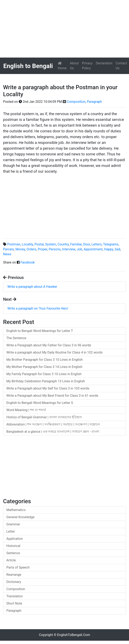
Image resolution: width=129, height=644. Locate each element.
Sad (117, 249)
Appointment (93, 249)
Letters (97, 244)
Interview (69, 249)
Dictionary (14, 582)
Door (87, 244)
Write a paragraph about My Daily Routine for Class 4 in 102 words (54, 352)
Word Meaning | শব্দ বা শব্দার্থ (26, 410)
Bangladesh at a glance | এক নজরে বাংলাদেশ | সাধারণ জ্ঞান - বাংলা (53, 432)
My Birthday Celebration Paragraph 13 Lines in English (46, 381)
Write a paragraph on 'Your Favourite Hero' (38, 308)
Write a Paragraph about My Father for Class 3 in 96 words (49, 345)
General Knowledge (20, 517)
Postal (39, 244)
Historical (13, 546)
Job (79, 249)
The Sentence (16, 338)
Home (63, 66)
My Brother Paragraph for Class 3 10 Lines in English (45, 360)
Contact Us (121, 66)
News (7, 254)
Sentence (13, 553)
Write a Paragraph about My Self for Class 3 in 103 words (48, 388)
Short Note (14, 603)
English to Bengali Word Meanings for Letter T (40, 331)
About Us (74, 66)
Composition (76, 102)
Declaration (104, 63)
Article (11, 560)
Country (63, 244)
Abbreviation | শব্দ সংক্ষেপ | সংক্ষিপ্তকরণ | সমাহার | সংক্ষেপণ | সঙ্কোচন (53, 424)
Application (15, 539)
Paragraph (94, 102)
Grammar (13, 524)
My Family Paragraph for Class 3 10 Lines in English (44, 374)
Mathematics (16, 510)
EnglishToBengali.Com (74, 635)
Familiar (76, 244)
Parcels (9, 249)
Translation (15, 596)
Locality (27, 244)
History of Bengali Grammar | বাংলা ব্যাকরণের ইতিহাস (44, 417)
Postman (14, 244)
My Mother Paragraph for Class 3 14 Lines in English (44, 367)
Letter (11, 531)
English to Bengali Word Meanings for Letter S (40, 403)
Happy (109, 249)
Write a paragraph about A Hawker (32, 287)
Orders (31, 249)
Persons (55, 249)
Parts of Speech (18, 567)
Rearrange (14, 575)
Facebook (28, 262)
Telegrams (111, 244)
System (51, 244)
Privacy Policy (87, 66)
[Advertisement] (64, 29)
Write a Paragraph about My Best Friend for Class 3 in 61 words (52, 396)
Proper (42, 249)
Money (20, 249)
